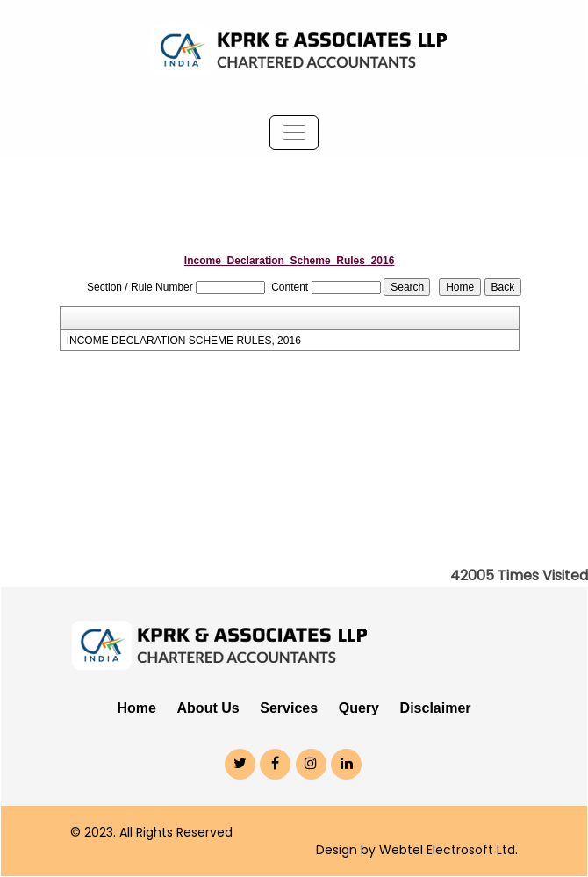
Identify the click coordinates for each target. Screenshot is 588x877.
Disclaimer (436, 708)
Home (136, 708)
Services (289, 708)
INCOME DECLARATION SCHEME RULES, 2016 (184, 341)
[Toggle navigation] (294, 133)
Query (359, 708)
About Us (208, 708)
